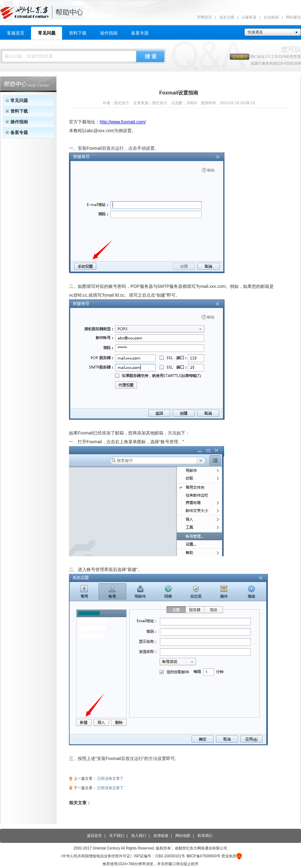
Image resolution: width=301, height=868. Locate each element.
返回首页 (94, 836)
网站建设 (293, 17)
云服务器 (249, 17)
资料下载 (78, 33)
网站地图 (183, 836)
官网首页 (204, 17)
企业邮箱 (271, 17)
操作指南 (109, 33)
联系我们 (205, 836)
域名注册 (227, 17)
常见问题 (47, 33)
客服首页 (16, 33)
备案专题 (140, 33)
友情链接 (161, 836)
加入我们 (139, 836)
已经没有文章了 (110, 779)
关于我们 (117, 836)
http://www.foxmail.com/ (123, 122)
